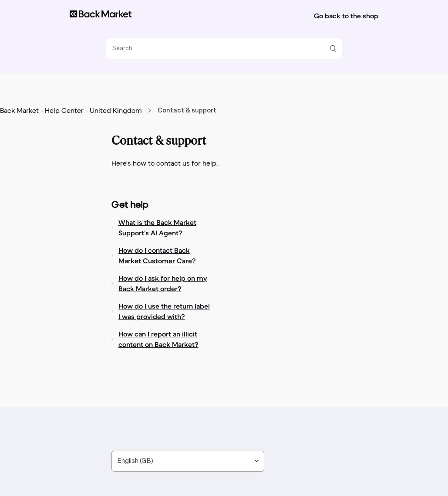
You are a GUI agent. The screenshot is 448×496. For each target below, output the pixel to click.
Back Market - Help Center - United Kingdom (71, 111)
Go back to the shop (346, 16)
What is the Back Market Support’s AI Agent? (157, 228)
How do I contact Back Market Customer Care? (157, 255)
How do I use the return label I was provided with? (164, 311)
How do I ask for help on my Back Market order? (163, 283)
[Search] (221, 49)
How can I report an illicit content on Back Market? (158, 339)
